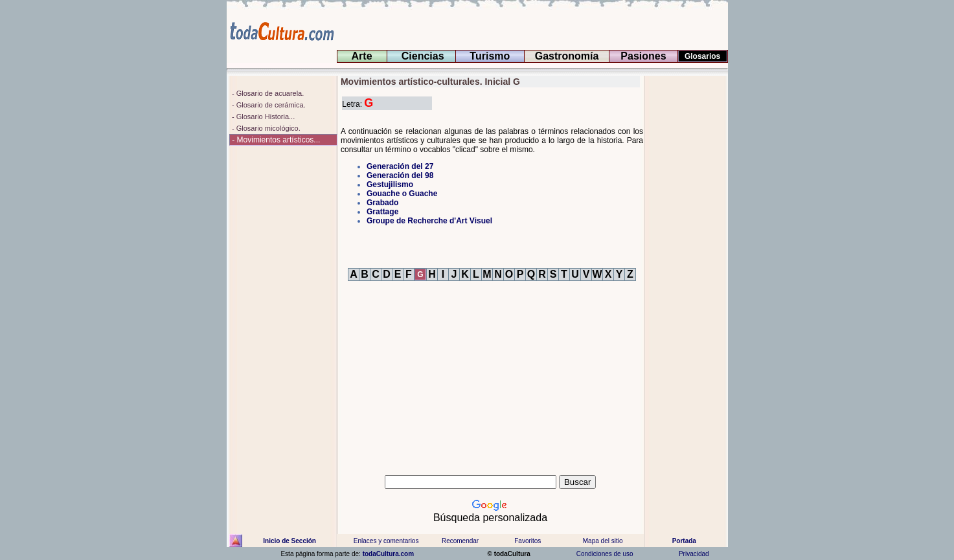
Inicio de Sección (290, 541)
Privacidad (694, 554)
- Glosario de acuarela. (267, 93)
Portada (684, 541)
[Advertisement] (686, 270)
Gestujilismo (390, 185)
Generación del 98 (400, 175)
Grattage (382, 212)
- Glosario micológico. (265, 128)
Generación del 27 (400, 166)
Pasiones (643, 56)
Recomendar (460, 541)
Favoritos (528, 541)
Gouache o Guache (402, 194)
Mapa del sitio (602, 541)
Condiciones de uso (604, 554)
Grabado (382, 203)
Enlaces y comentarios (386, 541)
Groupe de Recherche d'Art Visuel (429, 221)
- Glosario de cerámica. (268, 105)
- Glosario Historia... (262, 117)
